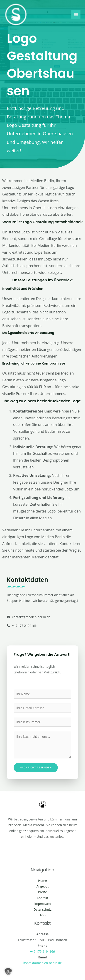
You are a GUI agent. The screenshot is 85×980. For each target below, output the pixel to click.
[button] (8, 972)
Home (42, 881)
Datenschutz (43, 909)
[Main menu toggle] (76, 14)
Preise (42, 892)
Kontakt (43, 898)
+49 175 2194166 (42, 951)
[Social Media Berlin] (16, 15)
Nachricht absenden (36, 767)
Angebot (43, 886)
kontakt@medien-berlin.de (43, 963)
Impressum (42, 904)
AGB (42, 915)
